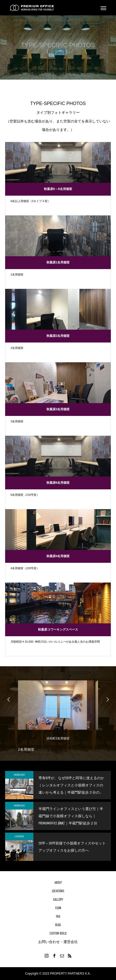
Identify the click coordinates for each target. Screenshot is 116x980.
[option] (58, 715)
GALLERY (58, 899)
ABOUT (58, 882)
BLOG (58, 925)
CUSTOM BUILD (58, 933)
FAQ (58, 916)
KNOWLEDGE (19, 775)
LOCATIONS (19, 836)
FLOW (58, 908)
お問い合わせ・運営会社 (58, 942)
